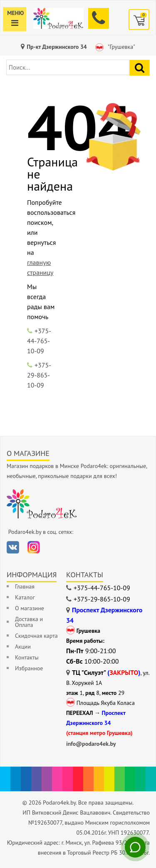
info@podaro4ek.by (91, 744)
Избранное (29, 668)
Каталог (25, 597)
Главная (25, 586)
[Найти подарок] (140, 68)
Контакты (27, 657)
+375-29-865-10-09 (39, 375)
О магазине (30, 608)
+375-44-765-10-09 (39, 341)
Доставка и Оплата (29, 622)
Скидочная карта (36, 636)
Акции (23, 647)
